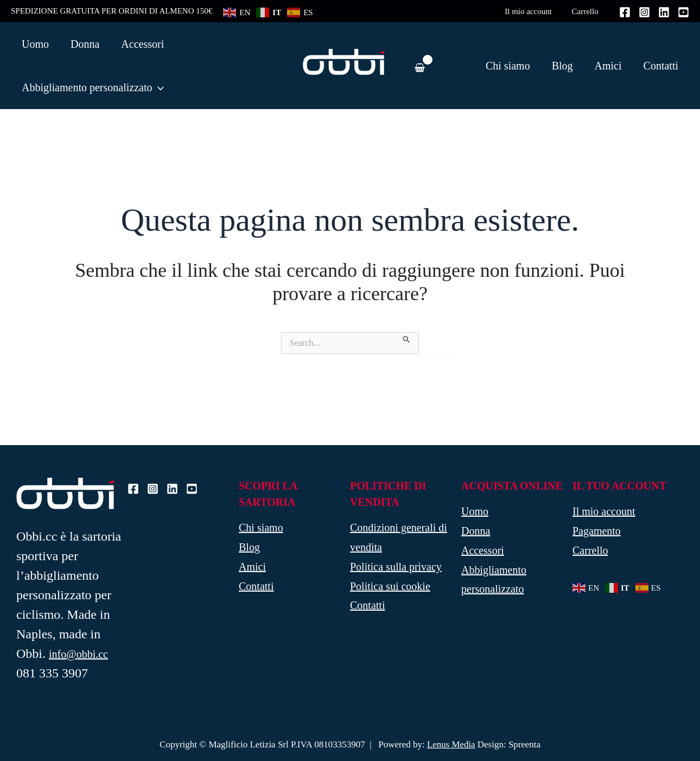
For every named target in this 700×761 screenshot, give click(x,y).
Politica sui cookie (390, 587)
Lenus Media (451, 744)
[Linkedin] (664, 12)
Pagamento (597, 531)
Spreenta (524, 744)
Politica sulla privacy (396, 567)
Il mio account (534, 11)
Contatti (661, 66)
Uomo (475, 512)
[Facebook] (625, 12)
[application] (158, 87)
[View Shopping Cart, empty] (419, 65)
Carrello (587, 11)
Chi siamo (508, 66)
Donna (476, 531)
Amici (608, 66)
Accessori (483, 551)
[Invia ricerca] (407, 338)
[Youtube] (683, 12)
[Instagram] (644, 12)
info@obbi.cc (78, 654)
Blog (562, 66)
